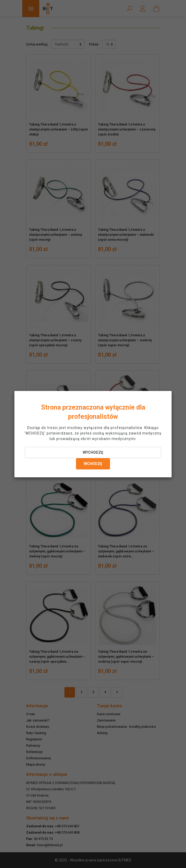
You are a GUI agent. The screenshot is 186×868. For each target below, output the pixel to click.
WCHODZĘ (93, 464)
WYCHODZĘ (93, 452)
